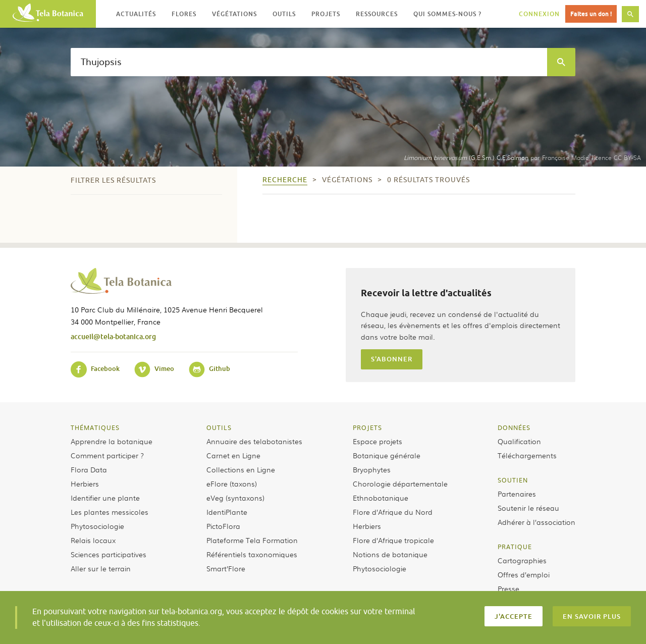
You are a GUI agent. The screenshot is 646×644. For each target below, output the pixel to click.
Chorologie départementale (400, 484)
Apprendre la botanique (112, 441)
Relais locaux (93, 540)
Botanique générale (387, 455)
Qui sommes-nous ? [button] (447, 14)
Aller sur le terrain (101, 568)
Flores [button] (184, 14)
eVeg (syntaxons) (235, 498)
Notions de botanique (390, 554)
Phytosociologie (97, 526)
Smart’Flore (226, 568)
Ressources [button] (377, 14)
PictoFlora (223, 526)
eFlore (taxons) (232, 484)
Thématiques (95, 427)
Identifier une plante (105, 498)
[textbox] (309, 62)
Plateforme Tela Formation (252, 540)
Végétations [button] (234, 14)
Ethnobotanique (381, 498)
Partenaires (517, 494)
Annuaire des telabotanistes (254, 441)
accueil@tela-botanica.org (113, 336)
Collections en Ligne (241, 469)
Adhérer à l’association (536, 522)
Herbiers (85, 484)
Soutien (513, 480)
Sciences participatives (109, 554)
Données (514, 427)
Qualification (519, 441)
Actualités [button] (136, 14)
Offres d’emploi (524, 574)
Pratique (515, 547)
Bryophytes (372, 469)
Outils (219, 427)
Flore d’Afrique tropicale (393, 540)
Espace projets (378, 441)
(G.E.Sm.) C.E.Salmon (466, 157)
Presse (508, 588)
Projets (367, 427)
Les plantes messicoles (110, 512)
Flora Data (89, 469)
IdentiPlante (227, 512)
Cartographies (522, 560)
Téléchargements (527, 455)
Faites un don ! (591, 14)
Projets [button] (326, 14)
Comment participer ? (107, 455)
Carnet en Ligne (233, 455)
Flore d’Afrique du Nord (393, 512)
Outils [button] (284, 14)
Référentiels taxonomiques (252, 554)
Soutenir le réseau (528, 508)
